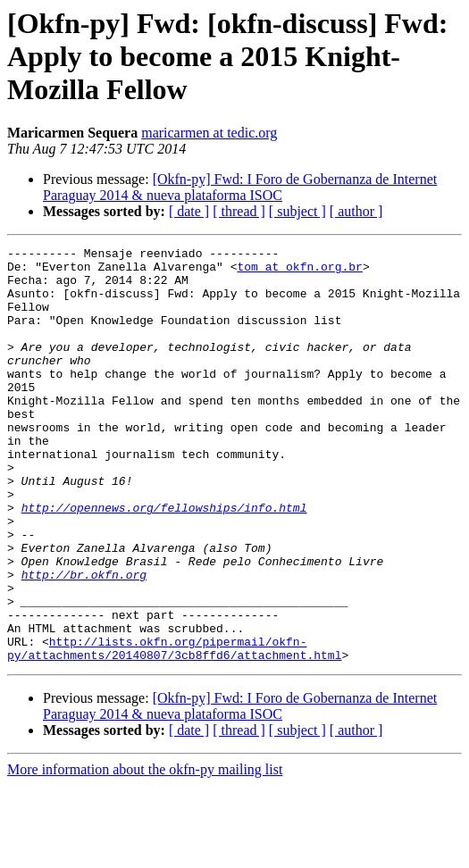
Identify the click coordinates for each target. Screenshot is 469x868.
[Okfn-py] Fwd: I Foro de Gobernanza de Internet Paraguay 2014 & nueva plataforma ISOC (240, 187)
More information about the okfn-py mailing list (145, 852)
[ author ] (356, 211)
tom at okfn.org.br (299, 271)
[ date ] (189, 211)
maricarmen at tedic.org (209, 133)
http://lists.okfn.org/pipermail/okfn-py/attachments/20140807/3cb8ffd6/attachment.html (174, 730)
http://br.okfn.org (84, 641)
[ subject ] (297, 211)
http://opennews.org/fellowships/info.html (164, 561)
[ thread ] (239, 211)
